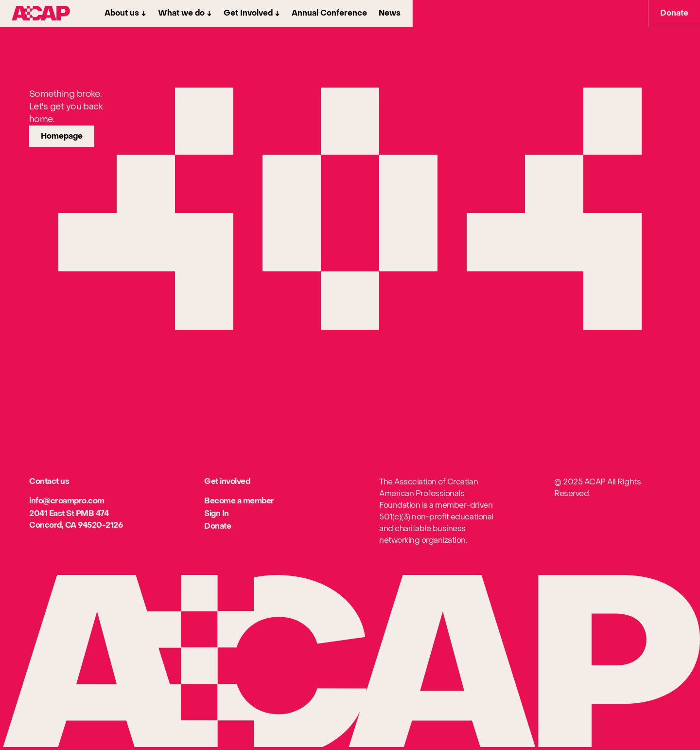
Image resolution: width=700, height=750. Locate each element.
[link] (62, 136)
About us (122, 13)
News (390, 13)
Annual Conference (329, 13)
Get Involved (248, 13)
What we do (181, 13)
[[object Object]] (67, 501)
